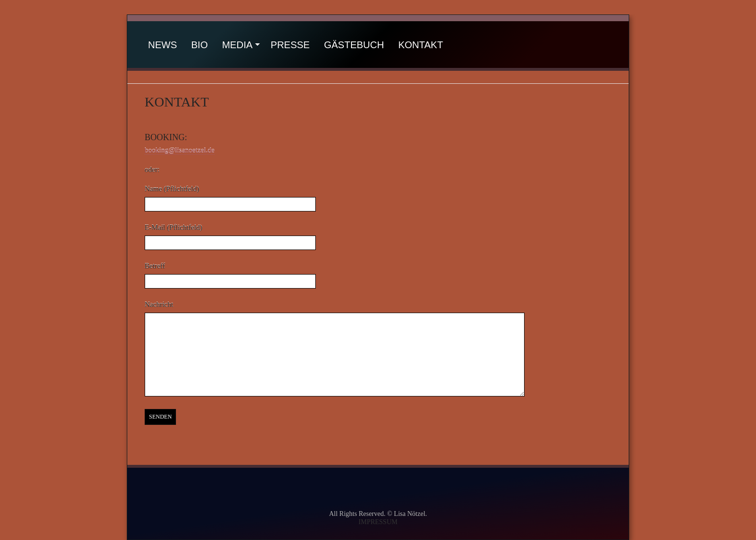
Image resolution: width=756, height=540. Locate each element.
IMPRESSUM (378, 522)
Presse (290, 45)
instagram (407, 489)
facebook (224, 489)
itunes (534, 489)
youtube (288, 489)
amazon (472, 489)
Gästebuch (354, 45)
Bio (200, 45)
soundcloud (346, 489)
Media (237, 45)
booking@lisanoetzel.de (180, 150)
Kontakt (421, 45)
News (162, 45)
